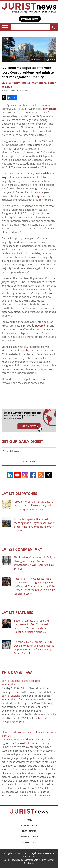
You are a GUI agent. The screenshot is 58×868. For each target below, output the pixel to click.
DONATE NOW (30, 19)
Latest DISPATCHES (19, 493)
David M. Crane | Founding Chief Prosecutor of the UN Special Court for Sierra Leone (34, 590)
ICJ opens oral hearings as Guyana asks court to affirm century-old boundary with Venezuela (34, 505)
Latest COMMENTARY (22, 549)
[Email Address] (29, 451)
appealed (41, 196)
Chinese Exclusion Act (27, 743)
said (52, 293)
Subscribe (29, 461)
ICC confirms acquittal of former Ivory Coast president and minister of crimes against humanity (28, 72)
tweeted (40, 326)
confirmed (49, 109)
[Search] (31, 27)
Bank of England (11, 696)
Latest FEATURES (17, 612)
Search (53, 27)
